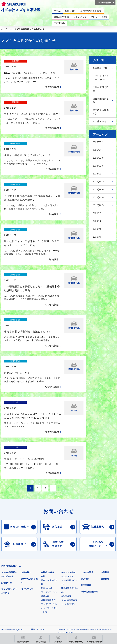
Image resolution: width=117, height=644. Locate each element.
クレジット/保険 (68, 519)
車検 (43, 523)
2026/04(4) (99, 150)
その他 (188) (99, 121)
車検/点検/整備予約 (90, 538)
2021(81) (97, 213)
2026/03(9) (99, 158)
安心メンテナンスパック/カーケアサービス (49, 555)
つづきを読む (52, 82)
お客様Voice (7, 530)
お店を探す (26, 519)
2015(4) (97, 237)
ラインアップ (27, 536)
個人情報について (9, 581)
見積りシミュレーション (55, 596)
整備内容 (45, 543)
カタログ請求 (87, 519)
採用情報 (105, 526)
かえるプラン (67, 523)
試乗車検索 (86, 532)
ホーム (4, 29)
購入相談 (85, 526)
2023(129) (98, 197)
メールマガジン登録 (93, 596)
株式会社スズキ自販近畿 (21, 10)
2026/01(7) (99, 174)
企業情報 (105, 519)
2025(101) (98, 181)
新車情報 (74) (100, 68)
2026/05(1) (99, 142)
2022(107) (98, 205)
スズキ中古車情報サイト (55, 611)
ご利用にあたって (37, 576)
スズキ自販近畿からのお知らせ (29, 29)
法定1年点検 (47, 535)
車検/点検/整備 (48, 519)
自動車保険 (66, 543)
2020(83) (97, 221)
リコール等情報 (17, 611)
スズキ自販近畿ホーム (11, 513)
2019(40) (97, 229)
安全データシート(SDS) (12, 576)
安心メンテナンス (49, 539)
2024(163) (98, 189)
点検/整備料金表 (48, 547)
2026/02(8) (99, 166)
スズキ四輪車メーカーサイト (17, 596)
